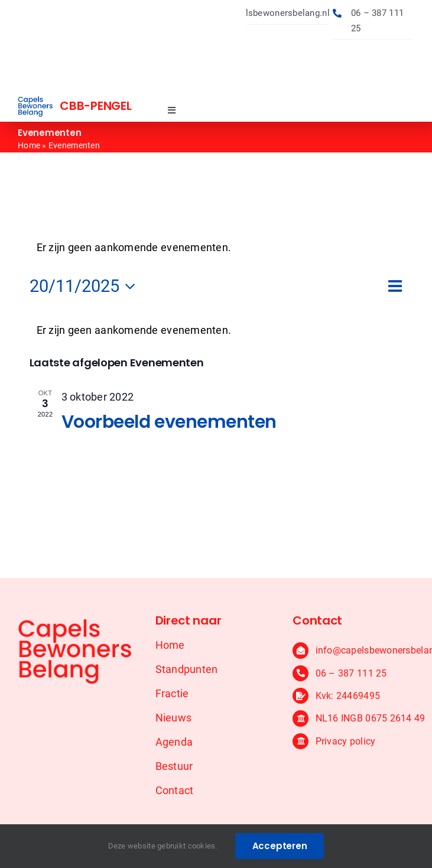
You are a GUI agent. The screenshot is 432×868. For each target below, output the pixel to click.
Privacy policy (346, 741)
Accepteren (280, 846)
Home (29, 145)
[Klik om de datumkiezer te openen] (86, 286)
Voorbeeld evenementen (169, 422)
